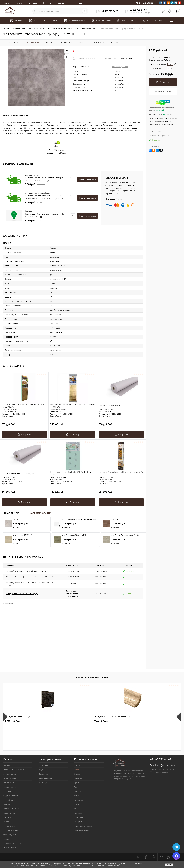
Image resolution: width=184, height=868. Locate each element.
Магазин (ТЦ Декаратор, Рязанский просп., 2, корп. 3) (26, 571)
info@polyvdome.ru (166, 765)
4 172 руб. (21, 539)
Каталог (20, 3)
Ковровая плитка (10, 787)
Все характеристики (120, 67)
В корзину (17, 528)
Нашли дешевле (157, 132)
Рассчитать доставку (159, 136)
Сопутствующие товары (12, 843)
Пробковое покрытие (11, 809)
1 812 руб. (13, 721)
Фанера (6, 822)
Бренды (61, 3)
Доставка (33, 3)
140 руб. (73, 493)
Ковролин (7, 839)
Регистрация (147, 3)
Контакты (47, 3)
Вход (138, 3)
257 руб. (24, 426)
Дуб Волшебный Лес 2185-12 (74, 535)
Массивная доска (10, 813)
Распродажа (43, 765)
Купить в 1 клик (163, 91)
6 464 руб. (21, 524)
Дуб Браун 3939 (118, 519)
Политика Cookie (112, 866)
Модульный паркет (10, 796)
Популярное (43, 774)
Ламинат (6, 765)
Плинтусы (7, 804)
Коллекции (78, 813)
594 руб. (56, 721)
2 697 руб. (119, 539)
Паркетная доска (10, 778)
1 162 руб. (70, 524)
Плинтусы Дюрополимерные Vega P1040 (79, 519)
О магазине (79, 817)
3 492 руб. (70, 539)
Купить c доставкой (87, 180)
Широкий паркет (9, 826)
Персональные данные (83, 826)
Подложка (7, 791)
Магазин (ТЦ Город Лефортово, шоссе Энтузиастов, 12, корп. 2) (30, 577)
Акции (77, 809)
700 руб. (145, 721)
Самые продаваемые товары (92, 677)
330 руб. (121, 426)
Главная (7, 3)
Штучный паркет (9, 800)
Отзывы (77, 804)
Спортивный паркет (10, 830)
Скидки (41, 770)
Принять (169, 865)
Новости (77, 791)
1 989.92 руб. (103, 721)
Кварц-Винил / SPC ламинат (14, 770)
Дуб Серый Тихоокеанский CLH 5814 (126, 535)
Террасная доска (10, 835)
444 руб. (24, 493)
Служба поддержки (82, 830)
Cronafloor (54, 323)
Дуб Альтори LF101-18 (22, 535)
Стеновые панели (10, 848)
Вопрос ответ (79, 800)
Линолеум (7, 817)
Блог (72, 3)
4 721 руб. (119, 524)
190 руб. (73, 426)
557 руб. (121, 493)
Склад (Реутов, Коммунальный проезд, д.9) (22, 594)
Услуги (77, 796)
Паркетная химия (10, 783)
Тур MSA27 (18, 519)
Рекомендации (44, 783)
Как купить (78, 822)
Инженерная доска (10, 774)
